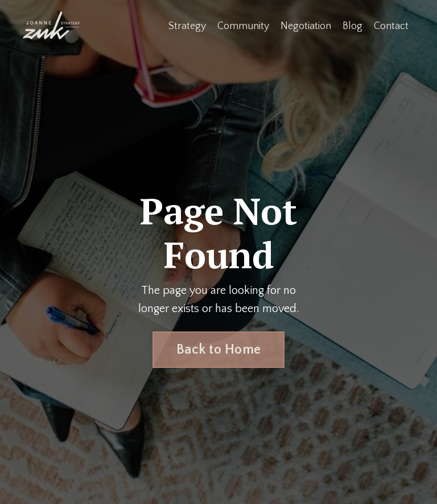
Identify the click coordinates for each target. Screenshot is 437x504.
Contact (391, 26)
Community (243, 26)
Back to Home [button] (218, 350)
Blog (353, 26)
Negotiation (306, 26)
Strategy (187, 26)
